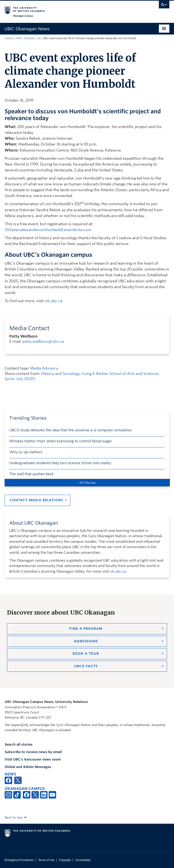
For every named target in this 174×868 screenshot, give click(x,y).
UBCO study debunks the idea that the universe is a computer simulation (71, 430)
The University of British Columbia (62, 10)
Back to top (16, 817)
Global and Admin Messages (28, 767)
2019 (18, 38)
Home (9, 38)
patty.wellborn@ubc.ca (43, 341)
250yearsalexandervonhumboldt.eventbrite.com (48, 230)
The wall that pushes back (31, 474)
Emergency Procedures (19, 860)
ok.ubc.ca (54, 301)
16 (39, 38)
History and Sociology (60, 374)
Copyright (65, 860)
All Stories (87, 483)
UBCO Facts (86, 666)
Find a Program (86, 629)
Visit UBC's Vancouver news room (33, 759)
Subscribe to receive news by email (33, 752)
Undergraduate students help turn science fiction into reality (60, 463)
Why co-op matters (26, 452)
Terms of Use (46, 860)
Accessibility (83, 860)
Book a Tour (86, 654)
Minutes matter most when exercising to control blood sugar (61, 441)
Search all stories (19, 744)
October (29, 38)
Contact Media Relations (36, 500)
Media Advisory (44, 368)
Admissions (86, 641)
